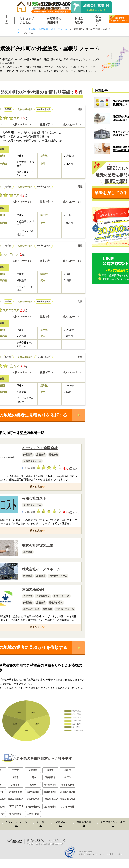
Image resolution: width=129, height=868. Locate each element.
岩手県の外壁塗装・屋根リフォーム (48, 29)
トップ (19, 31)
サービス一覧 (58, 849)
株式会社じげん (36, 849)
